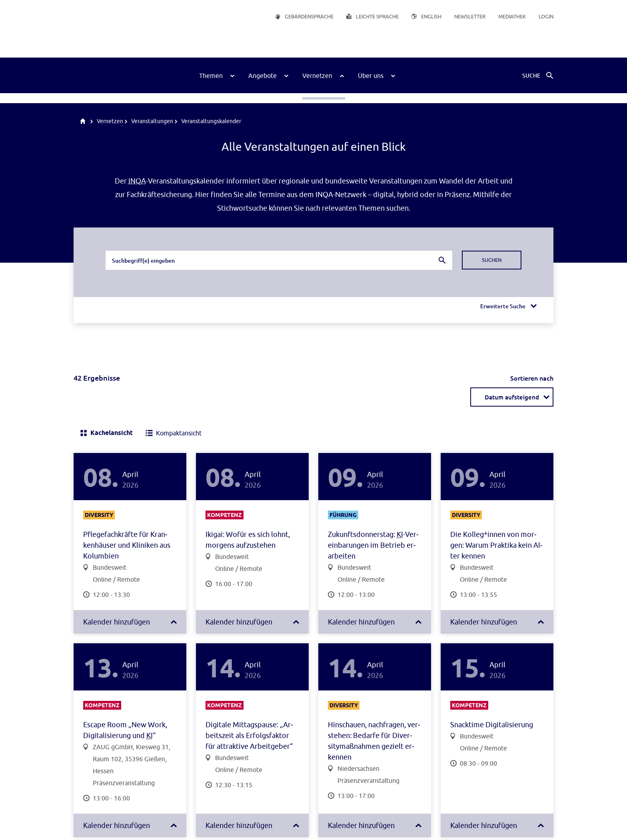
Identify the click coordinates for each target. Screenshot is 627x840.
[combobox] (279, 260)
